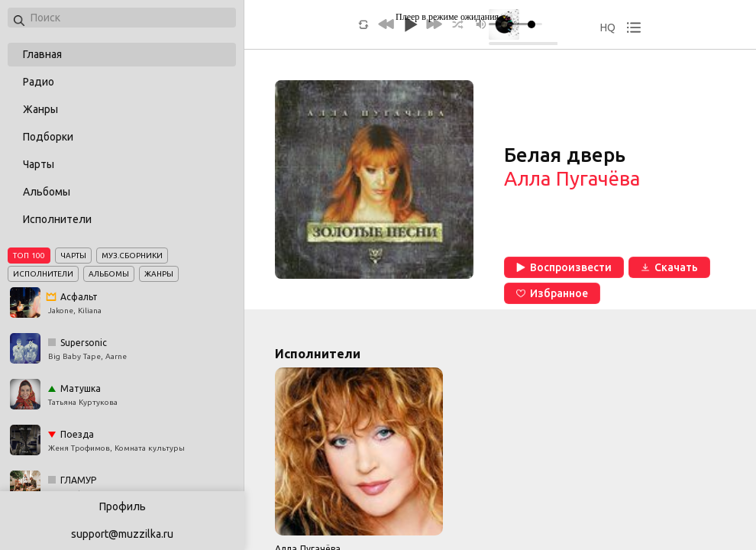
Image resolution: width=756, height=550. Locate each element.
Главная (42, 54)
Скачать (669, 267)
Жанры (40, 109)
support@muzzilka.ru (122, 534)
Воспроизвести (564, 267)
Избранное (552, 293)
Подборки (48, 137)
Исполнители (57, 219)
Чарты (39, 164)
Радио (39, 82)
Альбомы (47, 192)
